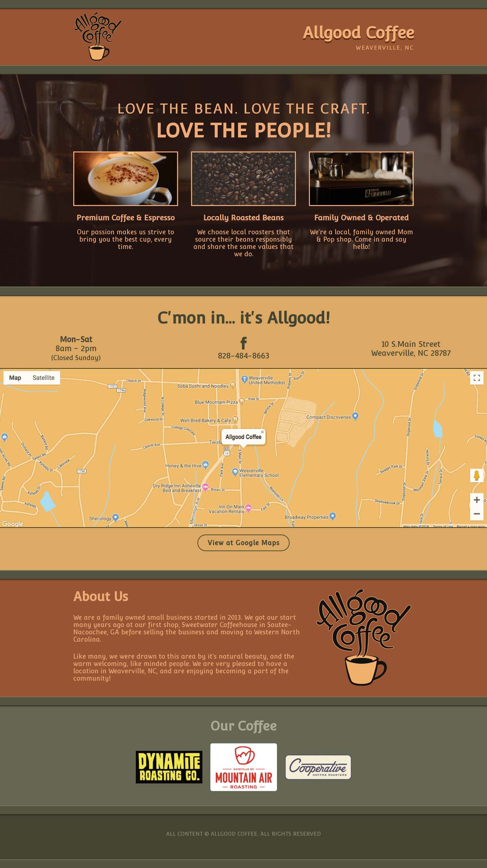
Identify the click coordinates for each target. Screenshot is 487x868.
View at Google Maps (244, 543)
